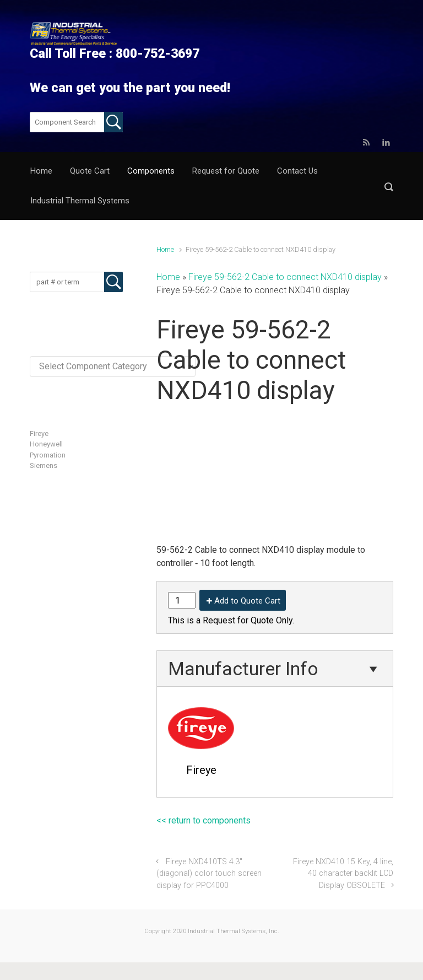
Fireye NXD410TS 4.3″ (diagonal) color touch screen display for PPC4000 (209, 874)
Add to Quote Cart (247, 601)
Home (165, 249)
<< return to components (204, 820)
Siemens (44, 465)
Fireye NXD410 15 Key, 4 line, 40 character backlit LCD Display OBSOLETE (343, 874)
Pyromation (48, 455)
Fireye (39, 434)
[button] (389, 187)
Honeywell (46, 444)
